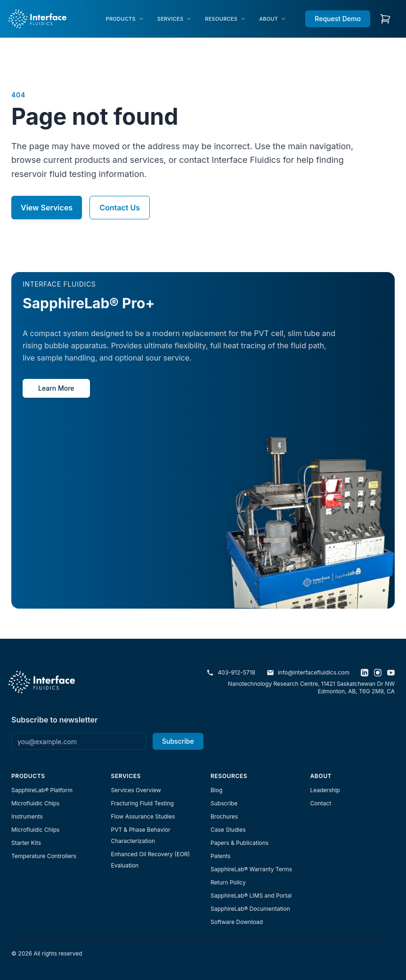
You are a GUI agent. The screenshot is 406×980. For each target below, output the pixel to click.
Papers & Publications (240, 843)
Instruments (27, 816)
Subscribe (178, 741)
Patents (220, 856)
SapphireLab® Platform (42, 790)
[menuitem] (125, 19)
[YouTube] (391, 673)
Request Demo (338, 19)
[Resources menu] (225, 19)
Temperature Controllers (44, 856)
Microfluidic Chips (35, 803)
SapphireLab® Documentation (250, 909)
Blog (216, 790)
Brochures (224, 816)
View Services (47, 208)
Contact (321, 803)
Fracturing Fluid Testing (142, 803)
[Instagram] (378, 673)
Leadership (325, 790)
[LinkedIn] (365, 673)
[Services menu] (175, 19)
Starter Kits (26, 843)
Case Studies (228, 830)
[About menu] (273, 19)
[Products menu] (125, 19)
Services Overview (136, 790)
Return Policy (228, 882)
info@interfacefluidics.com (308, 673)
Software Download (237, 922)
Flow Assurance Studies (143, 816)
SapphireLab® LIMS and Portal (251, 896)
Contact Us (120, 208)
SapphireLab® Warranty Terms (251, 869)
